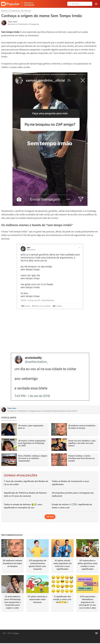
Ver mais (50, 517)
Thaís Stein (12, 408)
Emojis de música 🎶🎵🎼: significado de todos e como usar (72, 506)
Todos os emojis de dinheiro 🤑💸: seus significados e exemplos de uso (23, 506)
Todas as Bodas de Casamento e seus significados (70, 483)
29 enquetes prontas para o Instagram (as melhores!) (73, 494)
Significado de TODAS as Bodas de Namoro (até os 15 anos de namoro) (25, 494)
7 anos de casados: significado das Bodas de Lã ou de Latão (26, 483)
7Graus (16, 633)
